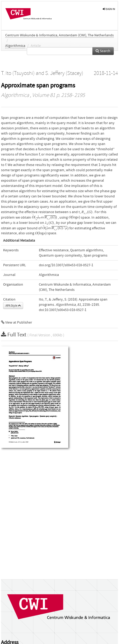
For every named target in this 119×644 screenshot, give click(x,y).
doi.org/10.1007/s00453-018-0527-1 (66, 265)
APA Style (13, 306)
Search (103, 51)
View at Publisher (17, 323)
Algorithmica (15, 46)
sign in (109, 9)
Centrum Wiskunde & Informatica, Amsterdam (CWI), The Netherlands (59, 35)
